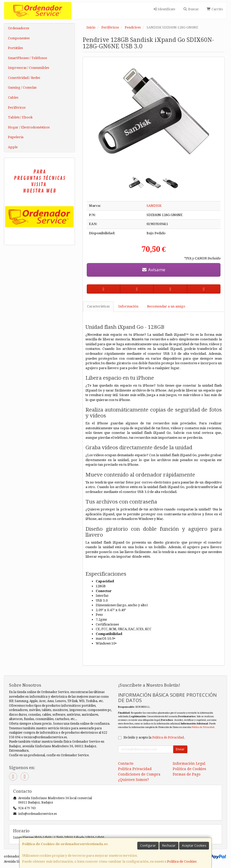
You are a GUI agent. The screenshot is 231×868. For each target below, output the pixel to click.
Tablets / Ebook (20, 117)
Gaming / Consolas (22, 87)
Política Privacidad (135, 769)
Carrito (215, 9)
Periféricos (17, 108)
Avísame (153, 270)
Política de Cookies (182, 861)
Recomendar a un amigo (166, 306)
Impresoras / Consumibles (28, 68)
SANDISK (154, 206)
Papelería (16, 137)
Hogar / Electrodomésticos (29, 127)
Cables (13, 97)
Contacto (126, 763)
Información (128, 306)
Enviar (180, 749)
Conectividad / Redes (24, 78)
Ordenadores (18, 28)
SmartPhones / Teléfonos (27, 58)
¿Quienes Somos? (133, 780)
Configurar (148, 846)
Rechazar (169, 846)
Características (98, 306)
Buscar (191, 9)
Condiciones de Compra (139, 774)
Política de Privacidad (203, 727)
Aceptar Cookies (194, 846)
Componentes (19, 38)
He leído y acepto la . (154, 738)
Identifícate (164, 9)
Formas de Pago (187, 774)
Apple (13, 147)
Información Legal (189, 763)
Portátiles (15, 48)
